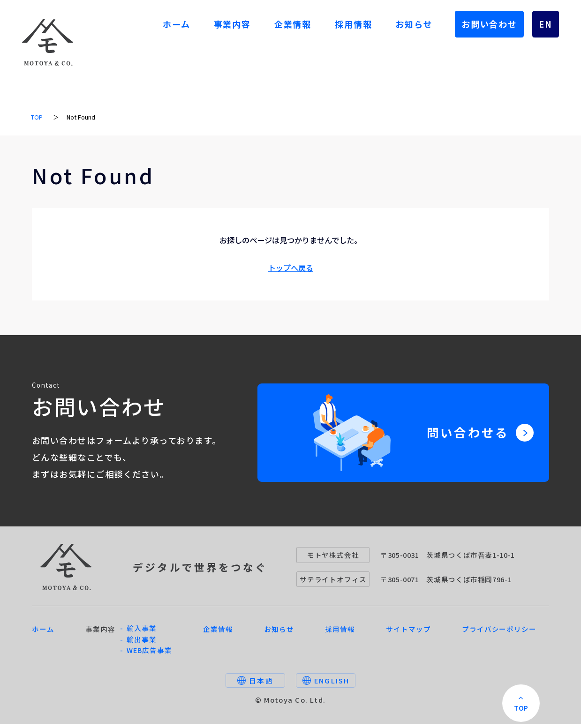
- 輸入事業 (138, 632)
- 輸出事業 (138, 643)
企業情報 (293, 24)
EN (546, 24)
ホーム (176, 24)
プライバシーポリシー (499, 633)
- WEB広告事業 (146, 654)
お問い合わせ (489, 24)
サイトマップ (408, 633)
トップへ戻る (291, 268)
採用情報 (353, 24)
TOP (37, 117)
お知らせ (414, 24)
